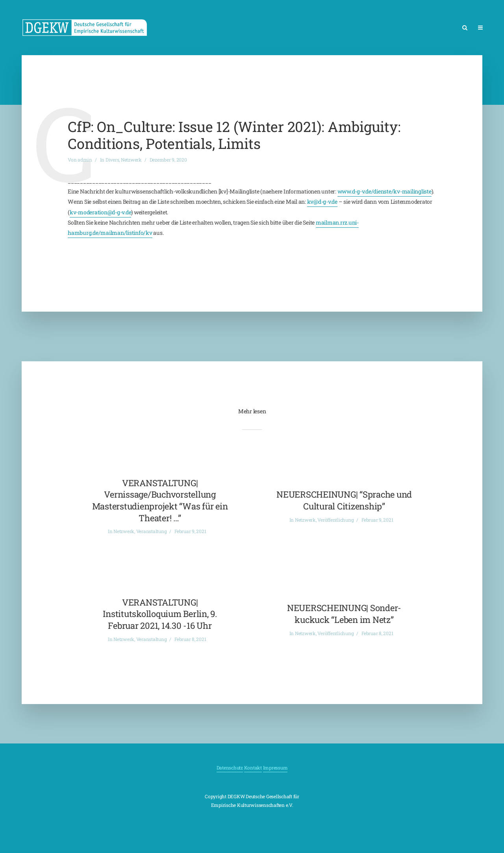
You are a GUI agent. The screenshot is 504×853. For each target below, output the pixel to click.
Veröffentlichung (335, 520)
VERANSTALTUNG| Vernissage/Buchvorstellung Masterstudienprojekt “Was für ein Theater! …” (160, 500)
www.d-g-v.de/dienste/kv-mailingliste (384, 191)
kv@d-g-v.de (322, 202)
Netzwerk (131, 160)
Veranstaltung (152, 531)
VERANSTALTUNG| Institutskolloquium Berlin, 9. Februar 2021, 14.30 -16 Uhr (160, 614)
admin (85, 160)
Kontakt (253, 768)
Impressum (275, 768)
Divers (112, 160)
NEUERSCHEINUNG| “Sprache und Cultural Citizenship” (344, 500)
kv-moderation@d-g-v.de (101, 212)
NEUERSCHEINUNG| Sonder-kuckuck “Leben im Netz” (344, 614)
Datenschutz (230, 768)
